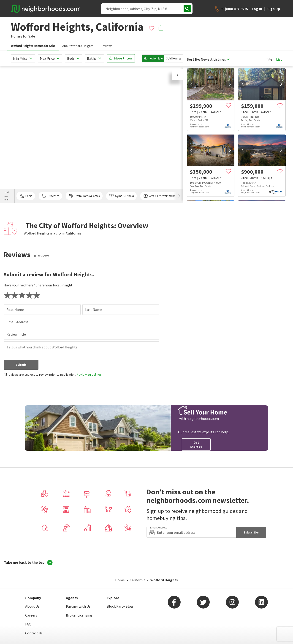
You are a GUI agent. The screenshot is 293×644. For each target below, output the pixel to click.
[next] (230, 84)
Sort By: (193, 59)
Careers (31, 615)
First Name (15, 310)
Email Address (17, 322)
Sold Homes (174, 58)
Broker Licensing (79, 615)
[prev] (191, 84)
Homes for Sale (153, 58)
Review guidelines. (90, 375)
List (279, 59)
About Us (32, 606)
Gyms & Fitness (121, 196)
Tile (269, 59)
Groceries (50, 196)
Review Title (16, 334)
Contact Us (34, 633)
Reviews (107, 46)
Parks (26, 196)
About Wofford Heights (78, 46)
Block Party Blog (120, 606)
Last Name (94, 310)
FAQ (28, 624)
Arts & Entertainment (159, 196)
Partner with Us (78, 606)
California (138, 580)
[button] (178, 75)
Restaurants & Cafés (84, 196)
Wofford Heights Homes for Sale (33, 46)
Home (120, 580)
